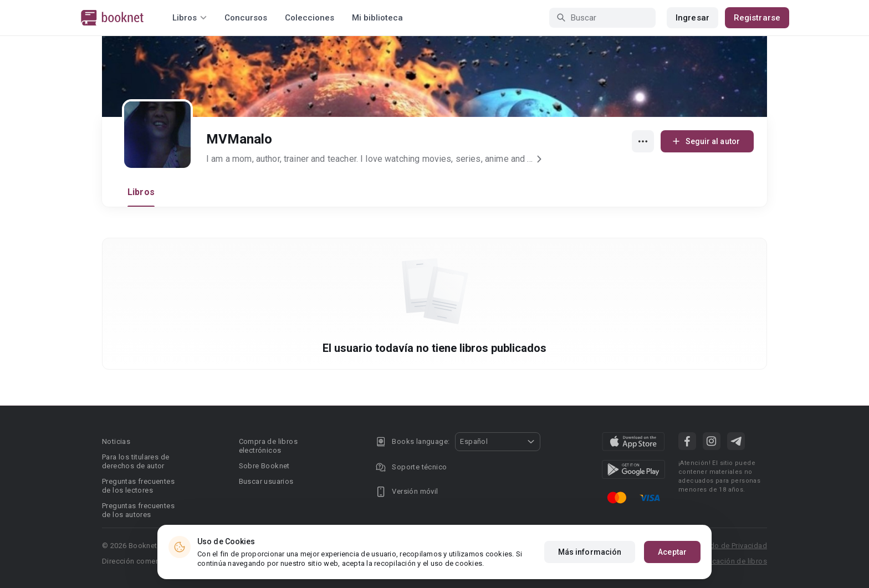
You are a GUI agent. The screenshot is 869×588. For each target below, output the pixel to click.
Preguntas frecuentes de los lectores (138, 486)
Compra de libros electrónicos (268, 446)
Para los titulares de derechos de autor (136, 461)
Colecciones (310, 18)
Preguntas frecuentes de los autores (138, 510)
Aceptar (672, 554)
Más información (590, 554)
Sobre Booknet (264, 466)
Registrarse (757, 18)
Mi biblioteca (377, 18)
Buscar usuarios (266, 481)
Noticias (116, 441)
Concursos (246, 18)
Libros (141, 192)
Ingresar (692, 18)
